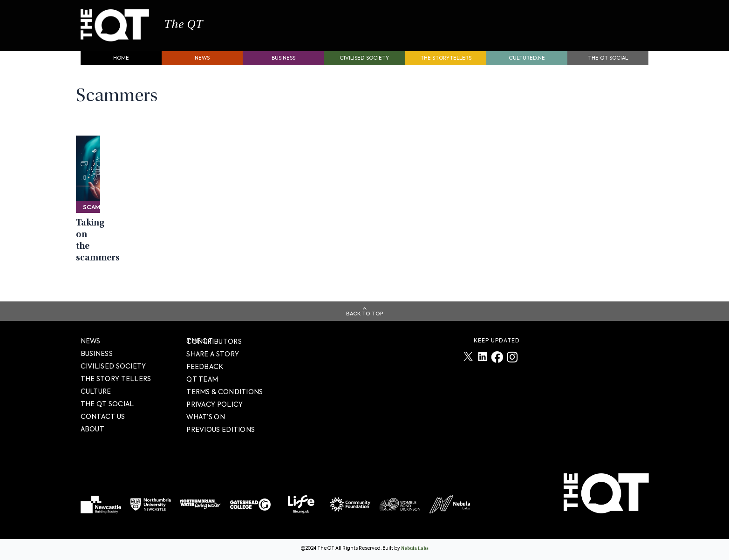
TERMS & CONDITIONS (225, 392)
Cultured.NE (527, 63)
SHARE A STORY (213, 354)
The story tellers (116, 379)
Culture (96, 391)
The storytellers (446, 63)
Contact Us (103, 417)
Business (283, 63)
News (202, 63)
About (93, 429)
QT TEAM (202, 379)
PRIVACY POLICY (215, 404)
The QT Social (608, 63)
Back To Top (365, 314)
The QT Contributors (214, 341)
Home (121, 63)
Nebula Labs (415, 549)
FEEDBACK (205, 367)
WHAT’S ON (206, 417)
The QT (196, 28)
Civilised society (364, 63)
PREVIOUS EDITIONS (221, 430)
